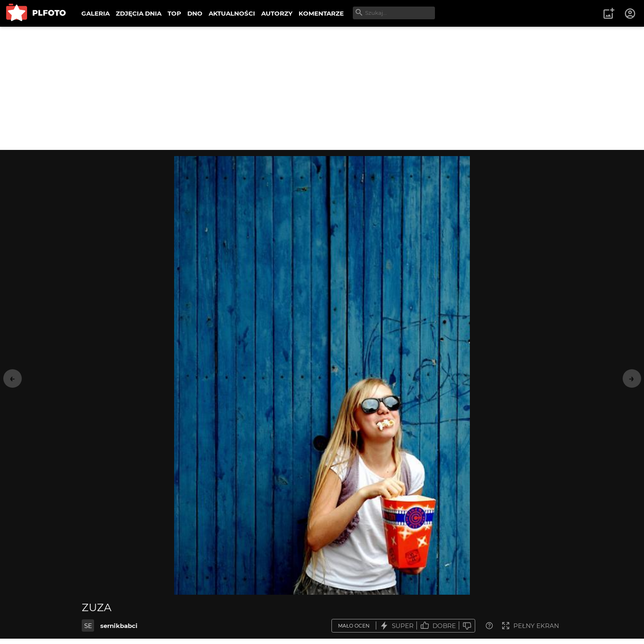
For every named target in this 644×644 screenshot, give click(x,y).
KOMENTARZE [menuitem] (321, 13)
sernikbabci (119, 626)
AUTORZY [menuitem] (277, 13)
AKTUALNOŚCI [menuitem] (232, 13)
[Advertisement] (322, 88)
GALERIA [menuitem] (95, 13)
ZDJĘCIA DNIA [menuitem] (139, 13)
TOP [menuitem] (174, 13)
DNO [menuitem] (195, 13)
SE (88, 626)
